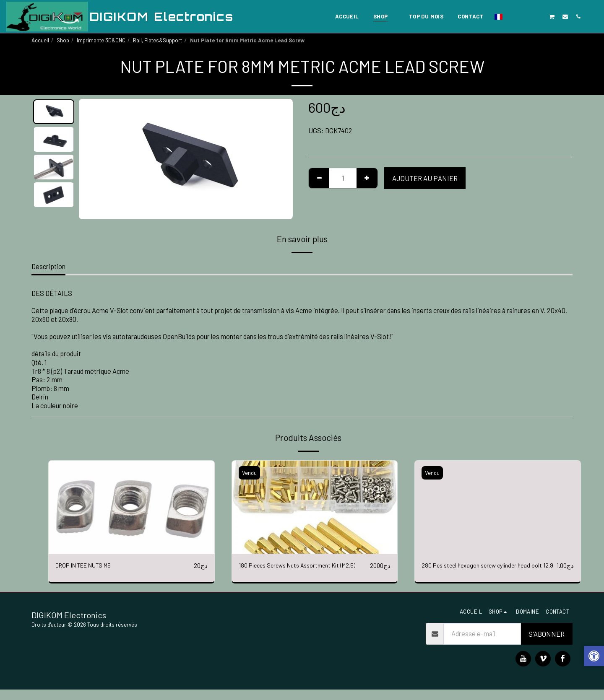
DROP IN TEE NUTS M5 (90, 565)
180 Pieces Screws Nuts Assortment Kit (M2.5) (297, 571)
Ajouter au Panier (425, 178)
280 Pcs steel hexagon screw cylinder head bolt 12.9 (483, 571)
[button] (513, 16)
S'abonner (547, 644)
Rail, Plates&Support (158, 40)
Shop (63, 40)
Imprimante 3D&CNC (101, 40)
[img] (131, 507)
